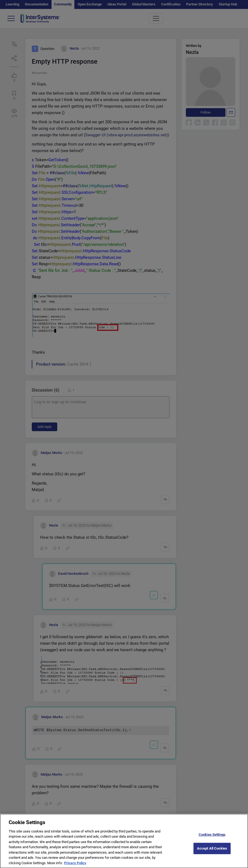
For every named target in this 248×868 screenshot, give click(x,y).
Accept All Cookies (212, 853)
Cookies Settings (212, 840)
